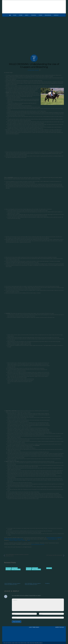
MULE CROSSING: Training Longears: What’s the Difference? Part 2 (13, 584)
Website (15, 618)
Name (14, 614)
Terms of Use (32, 643)
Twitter (29, 540)
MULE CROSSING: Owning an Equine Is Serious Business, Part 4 (17, 555)
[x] (5, 640)
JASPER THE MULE (60, 627)
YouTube (23, 540)
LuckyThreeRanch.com (52, 538)
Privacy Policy (37, 643)
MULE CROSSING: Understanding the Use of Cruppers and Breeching (34, 65)
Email (41, 614)
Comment (15, 600)
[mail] (10, 640)
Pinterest (11, 540)
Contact (56, 15)
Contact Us (41, 643)
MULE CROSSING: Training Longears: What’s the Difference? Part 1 (33, 584)
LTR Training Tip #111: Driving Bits (54, 555)
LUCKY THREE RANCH (34, 627)
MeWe (20, 540)
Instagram (16, 540)
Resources (48, 15)
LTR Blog (30, 70)
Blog (15, 15)
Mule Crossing (35, 70)
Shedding (47, 583)
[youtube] (8, 640)
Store (21, 15)
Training (34, 15)
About (27, 15)
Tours (40, 15)
